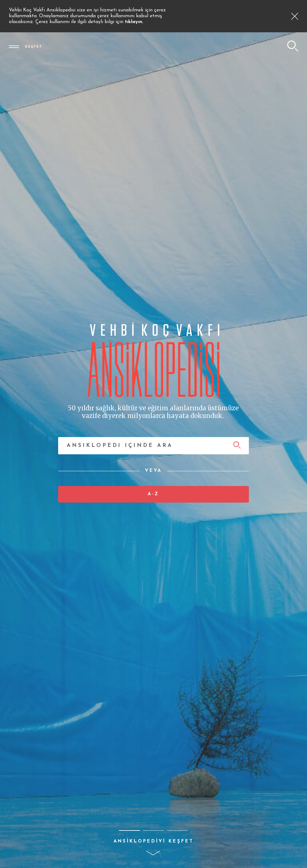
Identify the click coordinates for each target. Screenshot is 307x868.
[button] (130, 830)
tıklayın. (134, 22)
